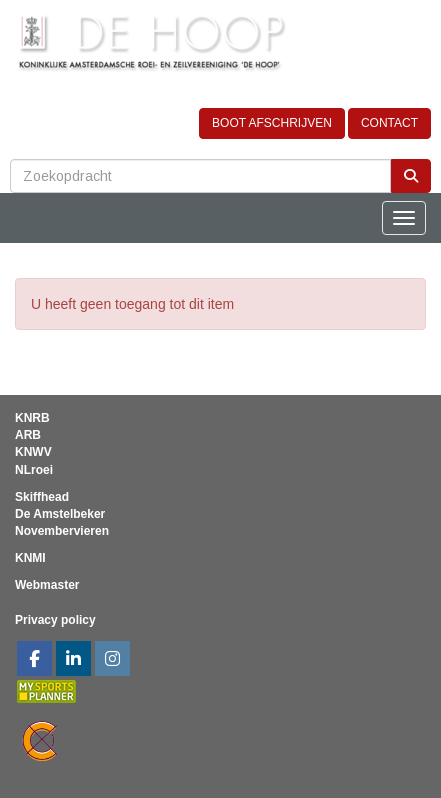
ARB (28, 435)
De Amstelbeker (60, 514)
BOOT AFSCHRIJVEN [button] (272, 123)
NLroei (34, 470)
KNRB (32, 418)
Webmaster (47, 585)
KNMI (30, 558)
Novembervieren (62, 531)
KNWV (33, 452)
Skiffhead (42, 497)
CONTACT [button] (389, 123)
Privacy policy (55, 620)
